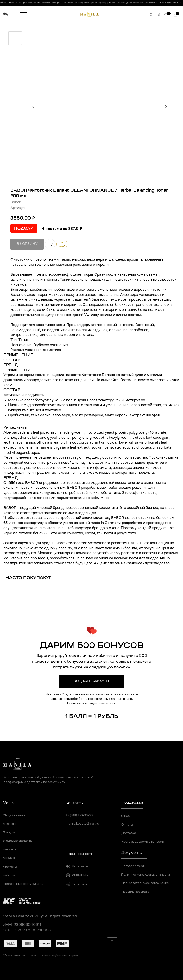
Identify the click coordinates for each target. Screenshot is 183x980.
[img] (5, 14)
